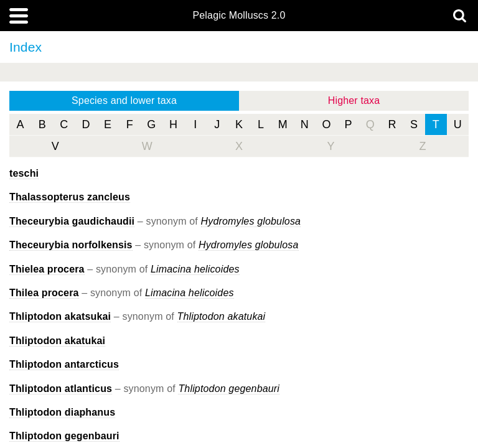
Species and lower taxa (124, 100)
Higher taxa (354, 100)
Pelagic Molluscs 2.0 (239, 16)
